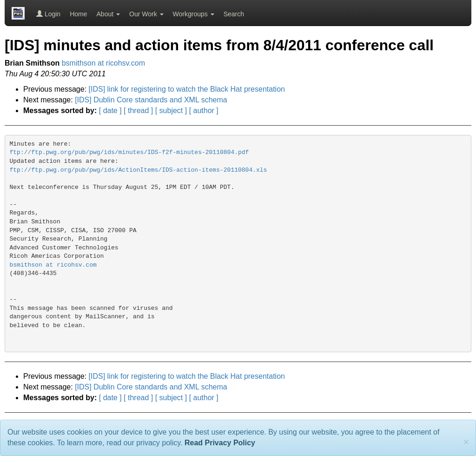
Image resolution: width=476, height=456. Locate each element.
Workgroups (194, 14)
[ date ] (110, 111)
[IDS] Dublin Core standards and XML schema (151, 100)
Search (234, 14)
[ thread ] (138, 111)
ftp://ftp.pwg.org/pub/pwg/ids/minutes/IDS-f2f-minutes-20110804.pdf (129, 152)
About (108, 14)
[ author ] (204, 111)
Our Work (146, 14)
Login (48, 14)
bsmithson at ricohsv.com (103, 63)
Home (78, 14)
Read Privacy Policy (220, 443)
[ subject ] (171, 111)
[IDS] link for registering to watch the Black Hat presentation (187, 89)
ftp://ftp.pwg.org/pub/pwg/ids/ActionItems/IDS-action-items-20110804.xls (139, 170)
